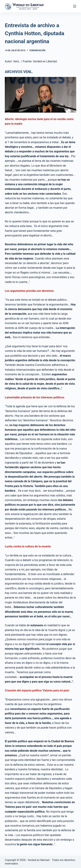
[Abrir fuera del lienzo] (75, 6)
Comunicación (37, 50)
